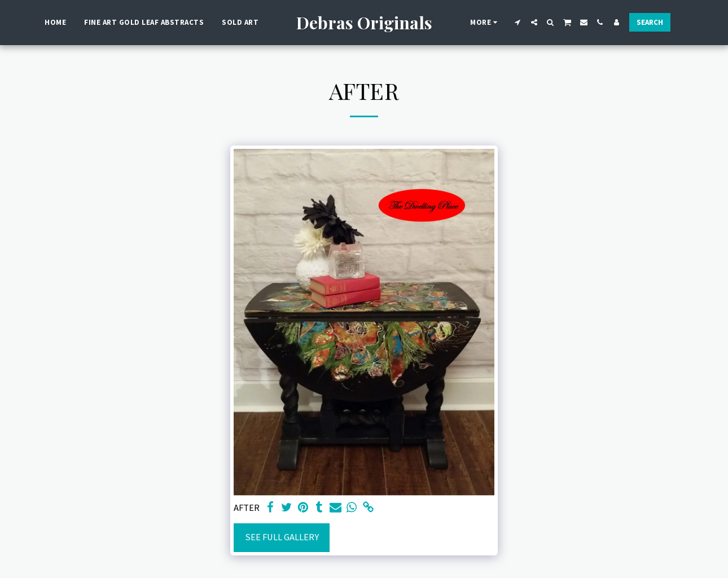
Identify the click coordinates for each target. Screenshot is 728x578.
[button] (518, 22)
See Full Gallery (282, 537)
